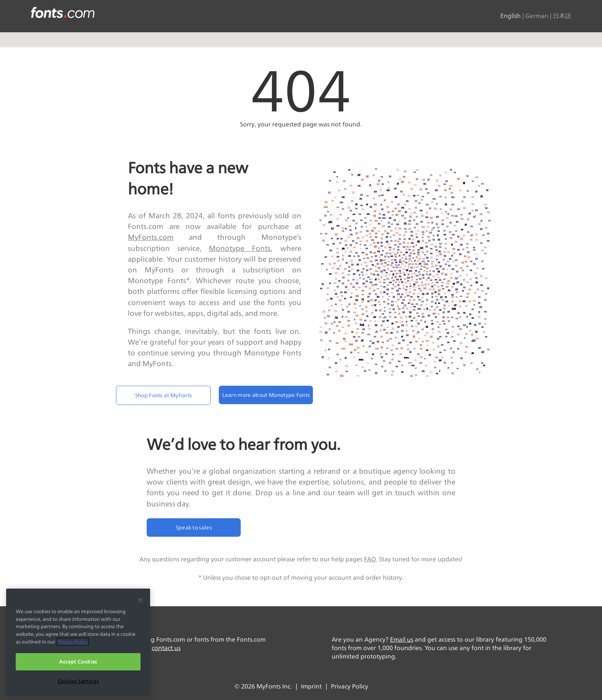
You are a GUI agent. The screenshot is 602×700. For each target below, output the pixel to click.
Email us (402, 639)
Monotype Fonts (240, 248)
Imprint (311, 686)
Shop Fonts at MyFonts (164, 395)
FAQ (370, 559)
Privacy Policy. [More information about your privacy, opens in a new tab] (73, 642)
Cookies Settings (78, 681)
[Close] (141, 600)
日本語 (562, 16)
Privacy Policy (350, 686)
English (510, 16)
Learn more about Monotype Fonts (266, 395)
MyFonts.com (151, 237)
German (537, 16)
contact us (166, 648)
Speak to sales (194, 527)
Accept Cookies (78, 662)
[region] (78, 642)
